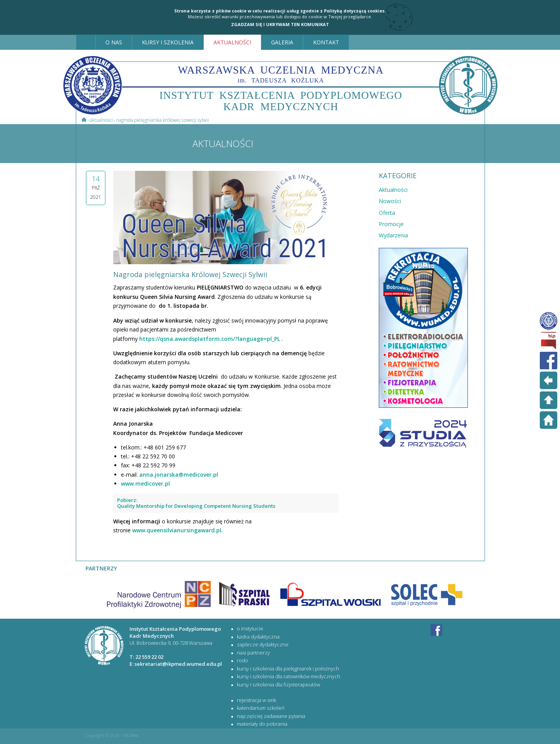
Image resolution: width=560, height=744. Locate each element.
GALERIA (282, 42)
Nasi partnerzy (253, 653)
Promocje (391, 224)
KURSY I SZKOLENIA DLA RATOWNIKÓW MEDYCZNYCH (289, 676)
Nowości (390, 201)
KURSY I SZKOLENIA (168, 42)
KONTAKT (326, 42)
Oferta (387, 213)
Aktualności (101, 120)
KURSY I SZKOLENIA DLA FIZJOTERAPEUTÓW (278, 684)
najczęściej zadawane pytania (271, 716)
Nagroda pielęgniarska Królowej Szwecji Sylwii (163, 120)
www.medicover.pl (145, 483)
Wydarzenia (393, 235)
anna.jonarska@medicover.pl (179, 475)
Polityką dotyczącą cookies (354, 11)
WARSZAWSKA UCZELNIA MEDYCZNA (281, 74)
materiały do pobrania (262, 724)
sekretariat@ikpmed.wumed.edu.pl (178, 664)
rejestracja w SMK (256, 700)
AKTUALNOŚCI (232, 42)
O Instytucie (250, 628)
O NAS (114, 42)
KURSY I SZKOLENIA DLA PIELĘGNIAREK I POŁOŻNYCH (288, 669)
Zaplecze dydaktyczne (263, 644)
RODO (242, 660)
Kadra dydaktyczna (258, 637)
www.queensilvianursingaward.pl (177, 530)
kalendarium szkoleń (261, 708)
